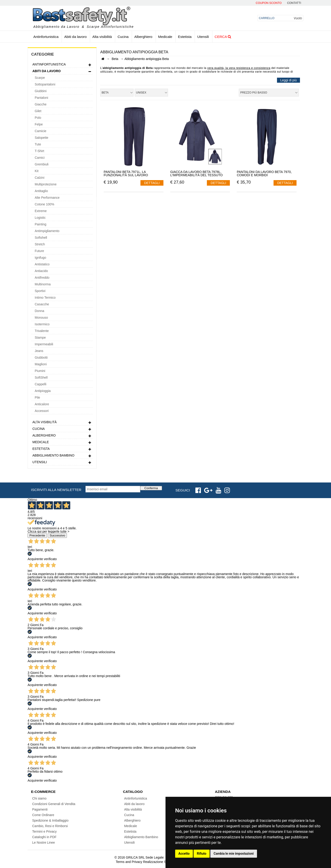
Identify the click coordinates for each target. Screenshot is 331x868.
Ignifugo (40, 258)
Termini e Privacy (44, 831)
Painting (41, 224)
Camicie (41, 131)
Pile (37, 397)
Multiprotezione (46, 184)
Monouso (41, 318)
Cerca (223, 37)
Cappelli (41, 384)
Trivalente (42, 331)
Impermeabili (44, 344)
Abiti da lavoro (75, 37)
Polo (38, 118)
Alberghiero (143, 37)
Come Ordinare (43, 815)
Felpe (39, 124)
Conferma (151, 488)
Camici (40, 158)
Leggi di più (288, 80)
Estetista (185, 37)
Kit (37, 171)
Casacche (42, 304)
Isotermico (42, 324)
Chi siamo (39, 798)
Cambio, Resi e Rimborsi (50, 826)
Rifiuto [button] (202, 854)
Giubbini (41, 91)
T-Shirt (39, 151)
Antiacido (41, 271)
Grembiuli (42, 164)
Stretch (40, 244)
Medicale (165, 37)
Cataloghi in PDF (44, 837)
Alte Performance (47, 198)
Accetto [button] (184, 854)
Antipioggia (43, 391)
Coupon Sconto (269, 3)
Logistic (40, 218)
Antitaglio (41, 191)
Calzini (40, 178)
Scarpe (40, 78)
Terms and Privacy (129, 862)
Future (39, 251)
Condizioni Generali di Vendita (54, 804)
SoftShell (41, 377)
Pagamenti (40, 809)
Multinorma (43, 284)
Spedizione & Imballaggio (50, 820)
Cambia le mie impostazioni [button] (234, 854)
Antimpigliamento (47, 231)
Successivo (57, 535)
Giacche (41, 104)
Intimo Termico (45, 298)
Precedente (37, 535)
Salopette (41, 138)
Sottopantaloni (45, 84)
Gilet (38, 111)
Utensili (203, 37)
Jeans (39, 351)
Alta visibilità (102, 37)
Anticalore (42, 404)
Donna (39, 311)
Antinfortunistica (46, 37)
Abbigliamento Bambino (62, 456)
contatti (294, 3)
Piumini (40, 371)
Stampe (40, 338)
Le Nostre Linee (44, 842)
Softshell (41, 238)
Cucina (123, 37)
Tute (38, 144)
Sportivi (40, 291)
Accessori (42, 411)
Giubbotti (41, 357)
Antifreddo (42, 278)
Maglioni (41, 364)
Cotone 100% (44, 204)
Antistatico (42, 264)
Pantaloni (41, 98)
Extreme (41, 211)
